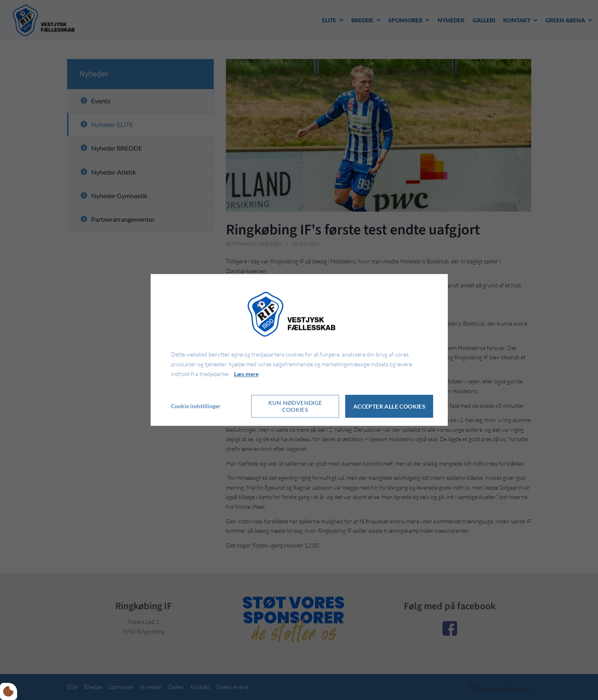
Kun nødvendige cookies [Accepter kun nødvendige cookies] (295, 407)
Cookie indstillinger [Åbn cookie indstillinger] (196, 406)
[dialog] (299, 350)
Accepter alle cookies (389, 406)
